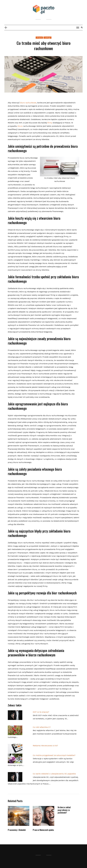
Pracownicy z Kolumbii (17, 830)
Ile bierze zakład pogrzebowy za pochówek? (64, 810)
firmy (50, 123)
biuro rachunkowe (28, 103)
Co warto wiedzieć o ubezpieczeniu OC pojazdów (54, 774)
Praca (39, 38)
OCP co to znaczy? (41, 712)
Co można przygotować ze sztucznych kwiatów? (54, 755)
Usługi (47, 38)
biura (20, 126)
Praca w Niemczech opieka (43, 830)
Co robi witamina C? (42, 727)
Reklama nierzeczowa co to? (45, 746)
